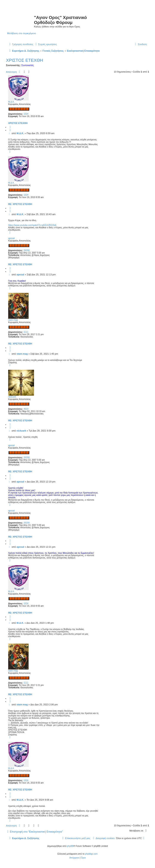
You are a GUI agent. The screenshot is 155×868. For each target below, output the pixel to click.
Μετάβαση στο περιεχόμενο (22, 33)
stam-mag (13, 320)
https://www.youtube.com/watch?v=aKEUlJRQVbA (32, 225)
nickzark (12, 397)
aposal (11, 238)
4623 (26, 409)
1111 (26, 332)
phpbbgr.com (91, 854)
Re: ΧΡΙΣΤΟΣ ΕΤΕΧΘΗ (20, 204)
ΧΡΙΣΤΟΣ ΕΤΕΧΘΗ (25, 60)
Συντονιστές (28, 65)
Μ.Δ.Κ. (11, 102)
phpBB (70, 846)
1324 (26, 114)
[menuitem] (46, 44)
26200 (26, 250)
